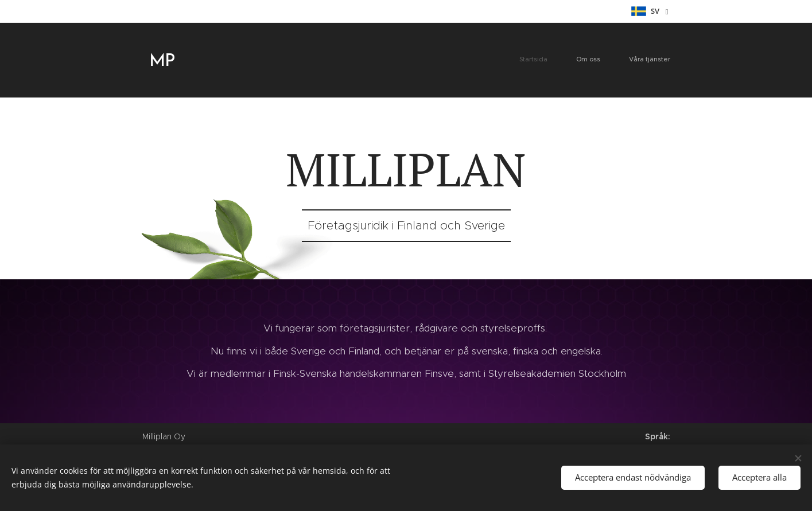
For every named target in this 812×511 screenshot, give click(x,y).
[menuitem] (619, 60)
